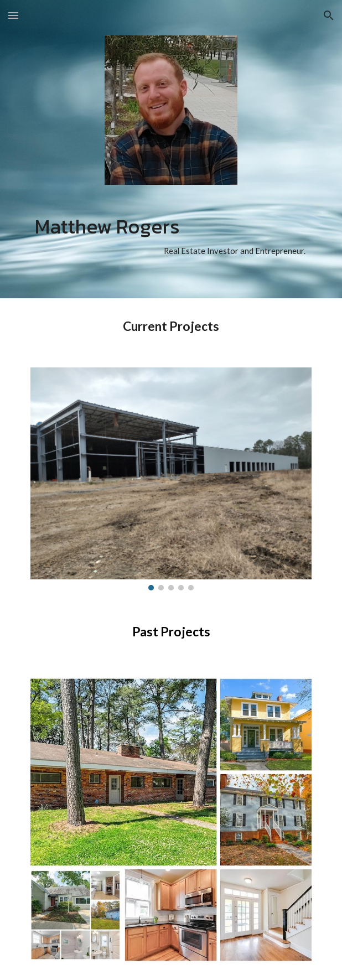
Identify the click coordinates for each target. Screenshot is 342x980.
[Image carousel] (171, 479)
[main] (171, 237)
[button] (13, 15)
